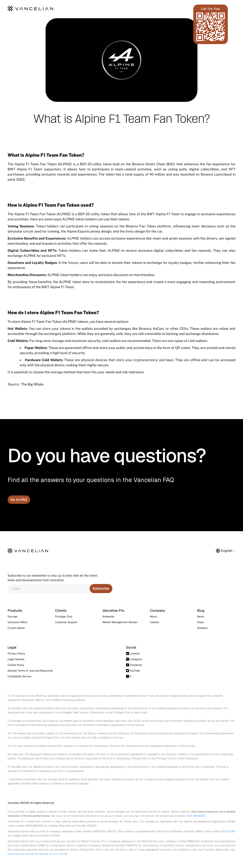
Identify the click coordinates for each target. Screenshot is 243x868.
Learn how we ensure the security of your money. (38, 854)
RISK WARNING (196, 816)
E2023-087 (228, 831)
